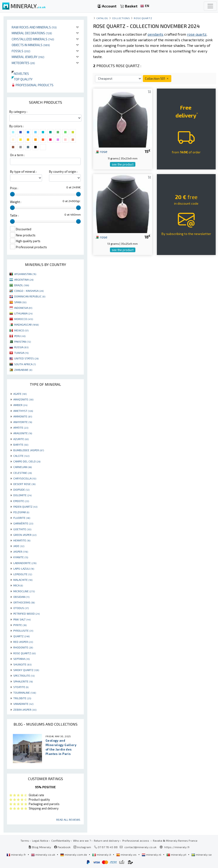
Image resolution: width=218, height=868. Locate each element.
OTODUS (21, 608)
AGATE (20, 394)
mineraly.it (102, 854)
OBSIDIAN (21, 597)
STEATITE (21, 687)
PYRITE (20, 625)
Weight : (16, 202)
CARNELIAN (23, 467)
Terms (25, 840)
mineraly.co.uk (43, 854)
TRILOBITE (22, 698)
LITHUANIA (23, 313)
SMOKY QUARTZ (26, 670)
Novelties (20, 74)
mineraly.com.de (74, 854)
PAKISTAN (23, 341)
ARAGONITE (23, 433)
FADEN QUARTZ (25, 506)
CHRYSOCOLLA (25, 478)
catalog (102, 18)
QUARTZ (21, 636)
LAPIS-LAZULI (24, 568)
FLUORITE (22, 518)
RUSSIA (21, 347)
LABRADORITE (25, 563)
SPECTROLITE (24, 675)
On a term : (17, 155)
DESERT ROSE (24, 484)
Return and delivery (107, 840)
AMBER (20, 405)
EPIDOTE (21, 501)
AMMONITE (23, 416)
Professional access (136, 840)
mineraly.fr (17, 854)
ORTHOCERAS (24, 602)
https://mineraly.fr (177, 847)
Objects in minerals (31, 45)
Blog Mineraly (40, 847)
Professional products (33, 85)
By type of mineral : (23, 172)
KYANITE (21, 557)
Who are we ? (82, 840)
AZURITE (21, 439)
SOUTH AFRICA (25, 364)
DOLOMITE (22, 495)
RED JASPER (23, 642)
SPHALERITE (23, 681)
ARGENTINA (24, 279)
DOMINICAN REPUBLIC (30, 296)
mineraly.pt (177, 854)
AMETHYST (23, 411)
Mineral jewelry (28, 57)
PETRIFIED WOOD (26, 613)
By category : (18, 112)
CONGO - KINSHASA (29, 291)
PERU (20, 336)
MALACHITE (23, 580)
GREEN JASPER (25, 535)
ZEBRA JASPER (25, 710)
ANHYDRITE (23, 422)
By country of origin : (63, 172)
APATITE (21, 427)
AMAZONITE (23, 399)
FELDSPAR (21, 512)
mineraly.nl (152, 854)
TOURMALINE (25, 692)
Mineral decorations (32, 33)
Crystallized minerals (33, 39)
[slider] (12, 194)
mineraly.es (127, 854)
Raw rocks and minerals (34, 27)
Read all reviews (68, 820)
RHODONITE (23, 647)
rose (101, 151)
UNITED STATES (26, 358)
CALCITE (21, 456)
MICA (18, 585)
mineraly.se (202, 854)
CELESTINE (23, 473)
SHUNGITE (22, 664)
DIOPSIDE (21, 489)
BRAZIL (22, 285)
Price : (14, 188)
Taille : (14, 215)
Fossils (21, 51)
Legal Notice (40, 840)
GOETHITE (22, 529)
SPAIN (20, 302)
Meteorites (23, 63)
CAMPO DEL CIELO (27, 461)
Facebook (62, 847)
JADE (19, 546)
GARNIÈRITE (23, 523)
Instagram (82, 847)
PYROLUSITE (23, 630)
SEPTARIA (21, 659)
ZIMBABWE (23, 370)
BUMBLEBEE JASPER (29, 450)
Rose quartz (143, 18)
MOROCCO (24, 319)
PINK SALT (22, 619)
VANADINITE (23, 704)
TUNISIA (21, 353)
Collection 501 (157, 78)
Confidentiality (61, 840)
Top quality (22, 79)
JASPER (21, 551)
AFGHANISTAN (25, 274)
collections (121, 18)
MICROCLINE (24, 591)
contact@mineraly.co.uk (140, 847)
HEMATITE (22, 540)
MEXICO (21, 330)
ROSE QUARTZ (25, 653)
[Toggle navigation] (210, 6)
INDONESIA (23, 308)
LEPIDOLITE (23, 574)
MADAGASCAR (26, 324)
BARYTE (21, 444)
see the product (123, 164)
